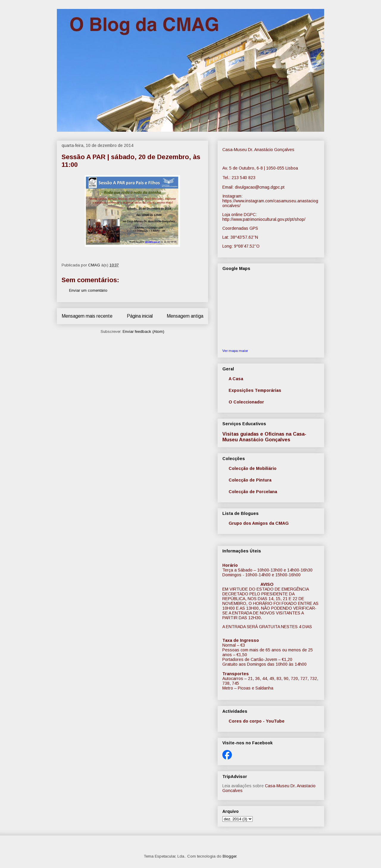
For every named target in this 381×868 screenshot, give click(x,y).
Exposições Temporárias (255, 390)
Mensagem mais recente (87, 316)
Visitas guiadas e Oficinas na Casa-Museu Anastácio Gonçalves (264, 437)
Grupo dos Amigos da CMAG (259, 523)
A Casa (236, 379)
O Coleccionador (246, 402)
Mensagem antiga (185, 316)
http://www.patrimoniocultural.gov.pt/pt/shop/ (264, 219)
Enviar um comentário (88, 290)
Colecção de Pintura (250, 480)
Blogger (229, 856)
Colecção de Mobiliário (253, 468)
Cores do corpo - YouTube (257, 721)
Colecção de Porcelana (253, 492)
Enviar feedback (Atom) (143, 331)
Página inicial (140, 316)
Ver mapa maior (235, 351)
